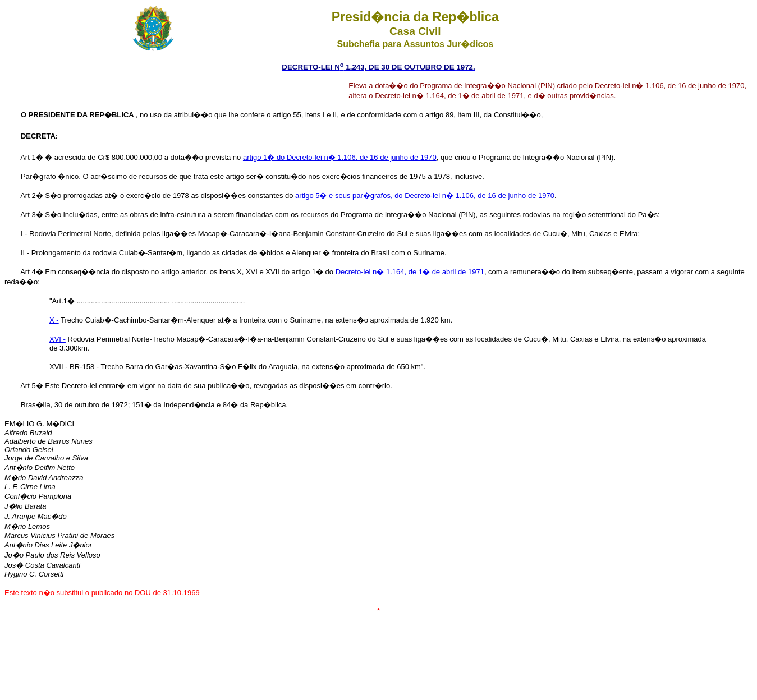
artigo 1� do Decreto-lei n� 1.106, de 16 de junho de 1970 (340, 157)
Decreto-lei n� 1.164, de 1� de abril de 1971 (410, 272)
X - (54, 320)
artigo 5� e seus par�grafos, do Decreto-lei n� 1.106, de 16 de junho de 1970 (425, 195)
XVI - (58, 339)
